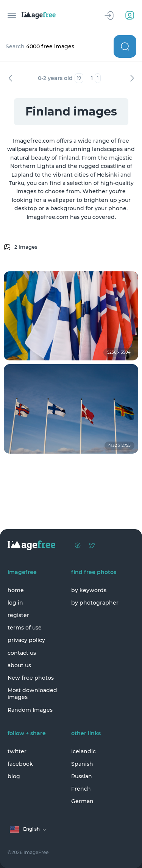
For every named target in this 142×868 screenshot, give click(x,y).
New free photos (31, 678)
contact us (22, 653)
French (81, 789)
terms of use (25, 628)
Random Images (30, 710)
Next (132, 78)
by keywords (89, 590)
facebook (20, 764)
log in (15, 603)
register (18, 615)
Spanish (82, 764)
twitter (17, 751)
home (16, 590)
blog (14, 776)
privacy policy (26, 640)
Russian (82, 776)
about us (19, 665)
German (82, 801)
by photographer (95, 603)
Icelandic (83, 751)
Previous (10, 78)
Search (125, 46)
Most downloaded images (32, 694)
